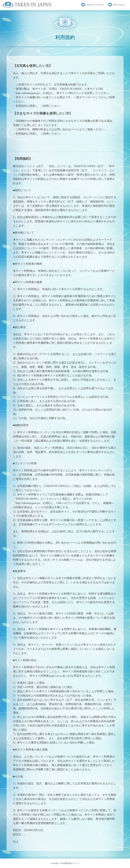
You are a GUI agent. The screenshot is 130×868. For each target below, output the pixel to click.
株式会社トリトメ (72, 863)
